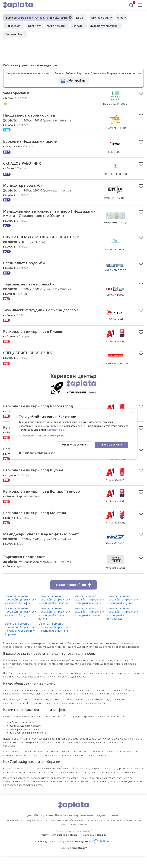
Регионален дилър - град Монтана (39, 524)
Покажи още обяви (73, 597)
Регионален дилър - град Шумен (38, 481)
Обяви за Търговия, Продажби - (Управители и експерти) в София (21, 612)
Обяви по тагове (68, 837)
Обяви (74, 847)
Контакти (120, 828)
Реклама (83, 837)
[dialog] (73, 434)
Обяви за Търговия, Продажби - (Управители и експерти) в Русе (21, 624)
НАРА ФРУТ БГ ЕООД (115, 129)
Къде (80, 18)
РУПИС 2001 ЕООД (115, 257)
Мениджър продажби (26, 186)
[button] (73, 435)
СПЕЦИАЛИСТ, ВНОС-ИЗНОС (32, 362)
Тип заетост (14, 26)
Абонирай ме (77, 81)
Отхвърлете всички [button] (72, 445)
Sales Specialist (18, 93)
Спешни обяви (15, 34)
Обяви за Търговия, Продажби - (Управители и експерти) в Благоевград (122, 626)
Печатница (88, 847)
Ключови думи (102, 18)
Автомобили (59, 847)
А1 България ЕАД (115, 350)
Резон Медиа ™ (79, 860)
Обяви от (36, 26)
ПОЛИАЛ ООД (115, 327)
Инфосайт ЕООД (115, 555)
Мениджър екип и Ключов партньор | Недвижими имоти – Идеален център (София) (43, 218)
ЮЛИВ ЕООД (115, 153)
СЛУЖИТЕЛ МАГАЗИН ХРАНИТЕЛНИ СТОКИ (47, 244)
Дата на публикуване (111, 26)
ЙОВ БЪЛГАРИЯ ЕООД (115, 104)
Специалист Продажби (27, 270)
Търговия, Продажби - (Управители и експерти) (37, 18)
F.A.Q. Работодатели (73, 833)
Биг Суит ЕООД (115, 303)
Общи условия (40, 828)
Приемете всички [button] (111, 445)
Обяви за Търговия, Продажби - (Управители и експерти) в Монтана (54, 640)
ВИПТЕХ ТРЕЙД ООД (115, 175)
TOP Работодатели (95, 833)
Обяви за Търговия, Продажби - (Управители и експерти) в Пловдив (54, 612)
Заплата (83, 26)
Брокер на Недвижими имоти (34, 142)
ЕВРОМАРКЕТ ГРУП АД (115, 372)
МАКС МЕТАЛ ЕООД (115, 278)
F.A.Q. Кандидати (53, 833)
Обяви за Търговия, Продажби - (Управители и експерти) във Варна (88, 612)
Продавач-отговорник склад (33, 116)
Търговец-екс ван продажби (33, 292)
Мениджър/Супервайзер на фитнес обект (47, 546)
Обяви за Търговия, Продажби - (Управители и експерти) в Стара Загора (54, 626)
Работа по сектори (15, 833)
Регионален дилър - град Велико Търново (47, 502)
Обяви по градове (132, 833)
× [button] (132, 412)
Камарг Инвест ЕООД (115, 226)
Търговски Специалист (27, 569)
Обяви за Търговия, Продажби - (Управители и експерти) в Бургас (122, 612)
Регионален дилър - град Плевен (38, 340)
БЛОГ (40, 833)
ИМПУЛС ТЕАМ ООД (115, 199)
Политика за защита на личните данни (82, 828)
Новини (103, 847)
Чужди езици (60, 26)
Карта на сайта (114, 833)
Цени (24, 828)
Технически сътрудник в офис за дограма (47, 318)
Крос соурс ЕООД (115, 580)
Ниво (124, 18)
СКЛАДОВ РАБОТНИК (25, 164)
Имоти (43, 847)
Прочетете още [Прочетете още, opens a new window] (56, 429)
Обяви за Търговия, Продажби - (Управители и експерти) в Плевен (88, 624)
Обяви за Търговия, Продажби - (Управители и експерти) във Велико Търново (21, 641)
